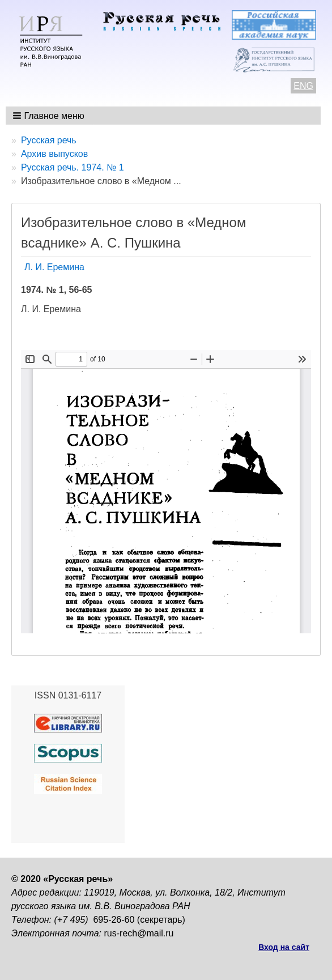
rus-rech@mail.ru (139, 933)
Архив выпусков (54, 154)
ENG (303, 86)
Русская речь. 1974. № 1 (73, 167)
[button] (50, 116)
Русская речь (49, 140)
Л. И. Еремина (54, 267)
